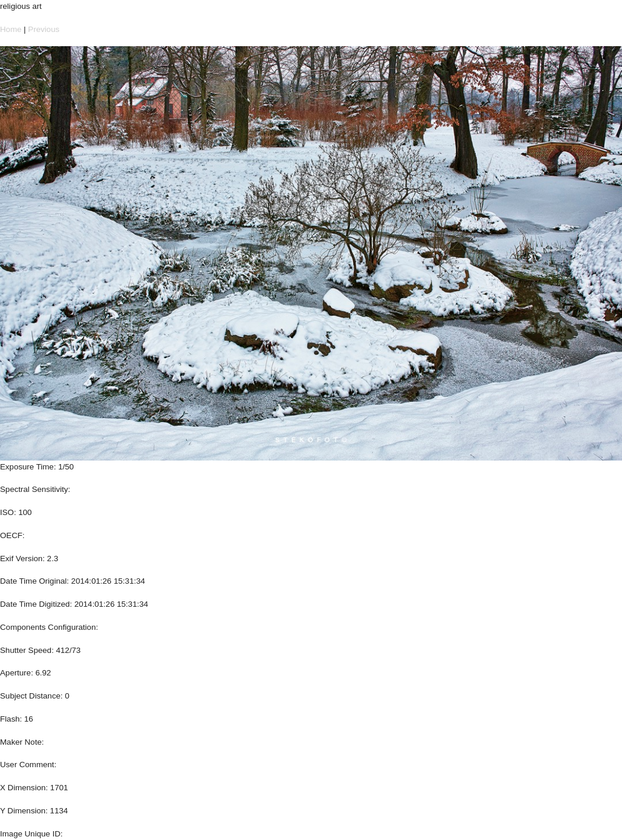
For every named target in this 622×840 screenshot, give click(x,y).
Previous (44, 29)
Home (11, 29)
